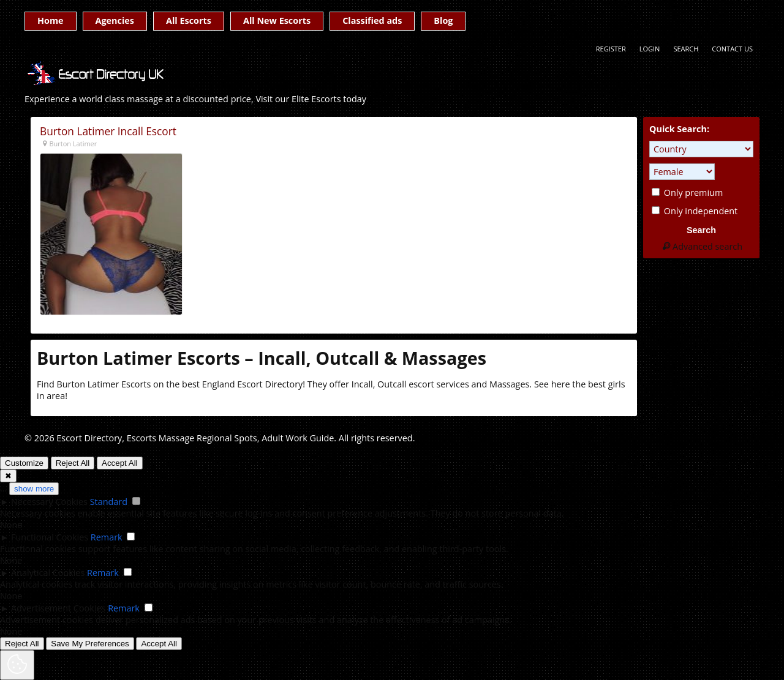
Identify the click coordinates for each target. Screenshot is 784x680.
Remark (107, 537)
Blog (443, 21)
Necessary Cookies (49, 502)
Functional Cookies (50, 537)
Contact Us (732, 49)
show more (34, 489)
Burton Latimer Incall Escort (108, 131)
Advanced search (701, 246)
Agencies (115, 21)
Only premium (687, 192)
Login (650, 49)
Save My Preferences (90, 644)
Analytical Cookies (48, 573)
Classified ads (372, 21)
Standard (109, 502)
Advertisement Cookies (58, 608)
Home (51, 21)
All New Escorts (277, 21)
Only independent (695, 211)
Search (686, 49)
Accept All (120, 463)
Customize (24, 463)
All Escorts (189, 21)
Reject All (73, 463)
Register (611, 49)
